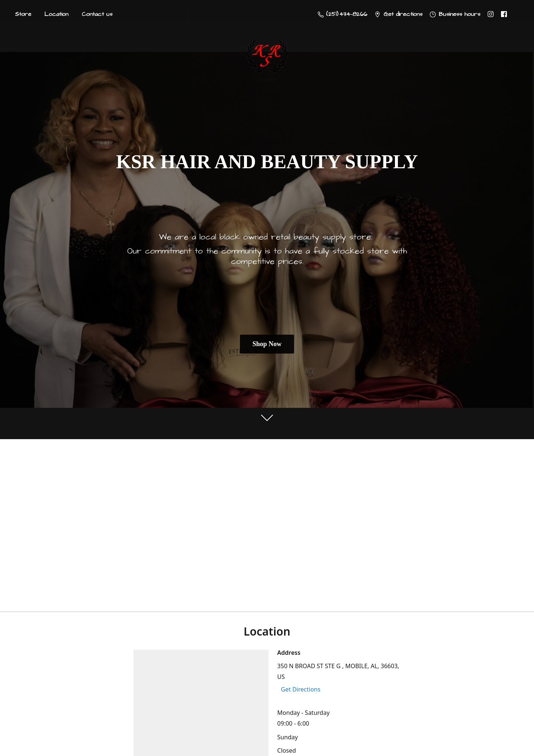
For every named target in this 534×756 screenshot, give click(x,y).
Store (23, 14)
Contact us (97, 14)
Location (56, 14)
